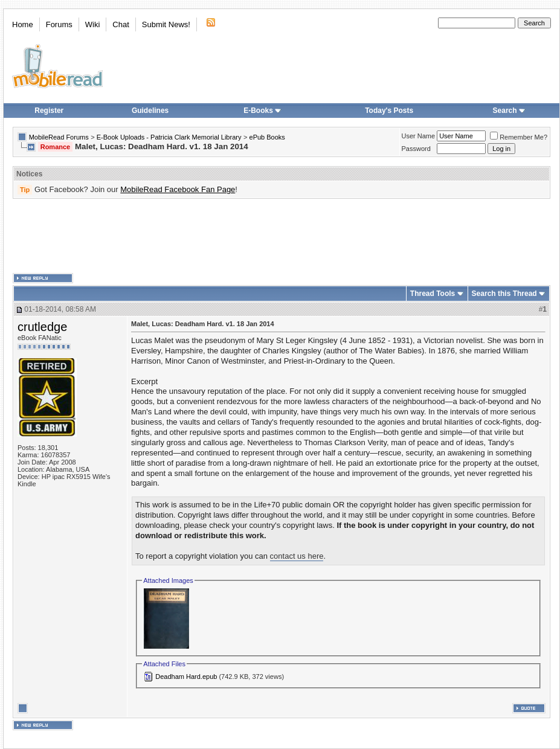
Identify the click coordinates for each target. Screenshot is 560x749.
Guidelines (150, 111)
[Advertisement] (282, 236)
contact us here (297, 556)
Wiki (93, 24)
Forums (59, 24)
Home (23, 24)
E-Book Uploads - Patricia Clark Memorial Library (169, 137)
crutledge (42, 327)
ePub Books (267, 137)
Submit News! (166, 24)
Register (49, 111)
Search (509, 111)
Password (416, 149)
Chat (121, 24)
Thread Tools (433, 294)
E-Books (262, 111)
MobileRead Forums (59, 137)
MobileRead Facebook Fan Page (178, 189)
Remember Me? (519, 137)
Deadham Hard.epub (186, 677)
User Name (419, 136)
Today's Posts (389, 111)
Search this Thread (504, 294)
